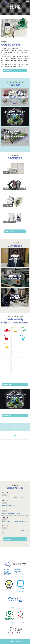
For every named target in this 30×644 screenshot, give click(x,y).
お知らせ (5, 495)
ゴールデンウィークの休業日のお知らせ (13, 497)
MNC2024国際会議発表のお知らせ (11, 514)
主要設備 (7, 575)
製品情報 (7, 570)
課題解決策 (7, 573)
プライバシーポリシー (20, 576)
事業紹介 (7, 571)
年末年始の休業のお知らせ (9, 505)
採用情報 (17, 571)
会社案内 (17, 570)
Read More (8, 70)
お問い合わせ (18, 573)
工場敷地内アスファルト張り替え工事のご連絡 (14, 522)
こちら (23, 591)
